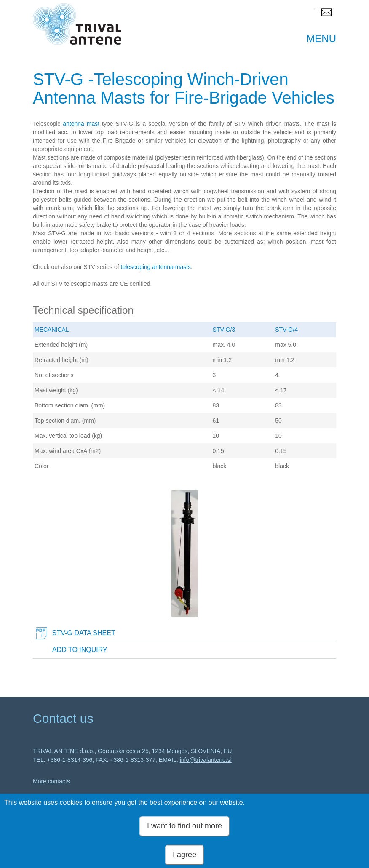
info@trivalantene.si (206, 760)
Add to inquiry (80, 650)
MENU (321, 39)
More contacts (51, 781)
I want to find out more (184, 829)
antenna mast (81, 124)
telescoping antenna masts (156, 267)
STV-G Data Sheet (84, 633)
